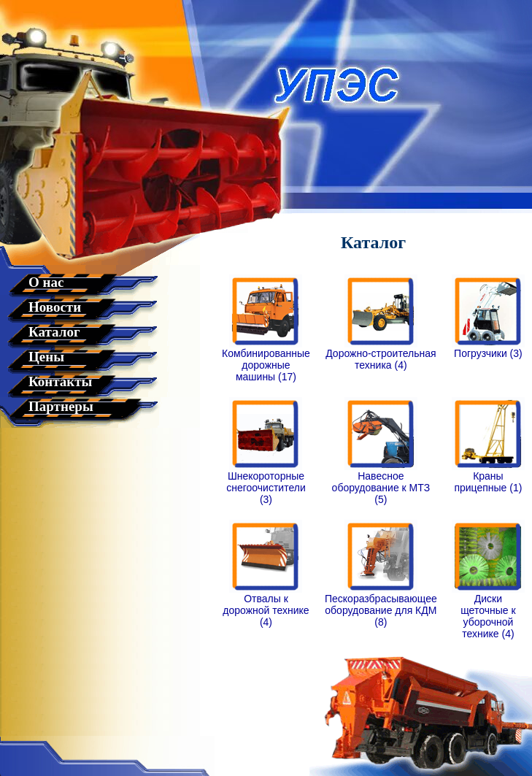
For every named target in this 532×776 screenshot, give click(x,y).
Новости (55, 307)
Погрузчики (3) (488, 349)
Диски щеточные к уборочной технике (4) (488, 611)
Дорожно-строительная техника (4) (381, 354)
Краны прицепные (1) (488, 477)
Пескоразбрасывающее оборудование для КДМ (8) (381, 606)
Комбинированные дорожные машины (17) (266, 360)
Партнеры (61, 406)
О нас (46, 282)
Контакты (60, 381)
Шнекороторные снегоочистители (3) (266, 483)
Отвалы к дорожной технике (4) (266, 606)
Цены (46, 357)
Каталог (54, 332)
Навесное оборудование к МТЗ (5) (381, 483)
